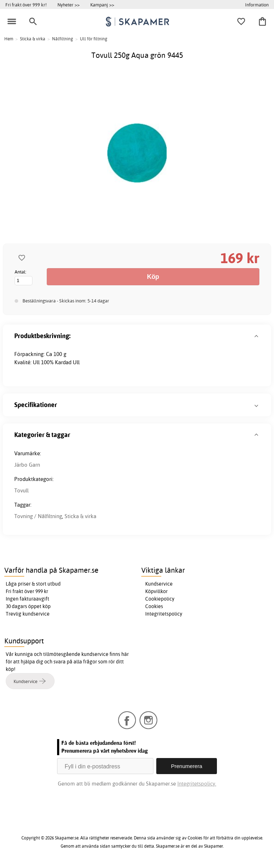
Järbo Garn (27, 465)
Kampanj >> (102, 5)
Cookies (154, 606)
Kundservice (159, 584)
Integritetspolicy (164, 614)
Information (257, 5)
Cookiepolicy (160, 599)
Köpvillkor (156, 591)
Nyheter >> (68, 5)
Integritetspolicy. (197, 784)
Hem (9, 39)
